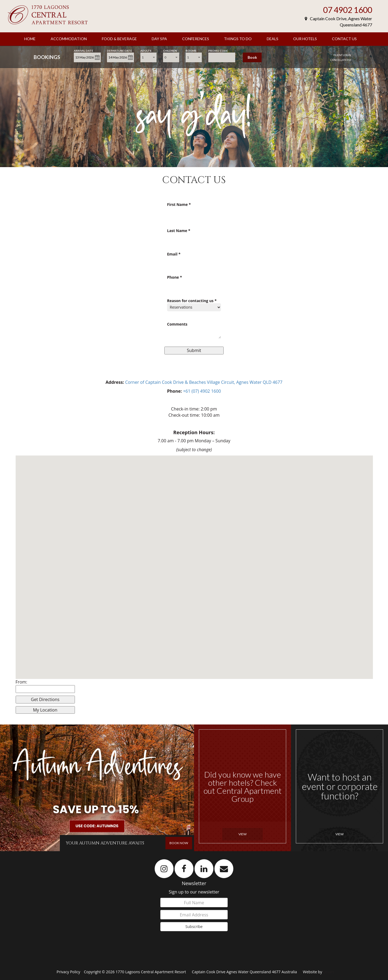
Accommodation (69, 39)
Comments (177, 324)
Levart (329, 972)
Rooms (191, 50)
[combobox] (148, 57)
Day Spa (159, 39)
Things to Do (238, 39)
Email (174, 254)
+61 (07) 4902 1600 (202, 391)
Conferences (196, 39)
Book (252, 57)
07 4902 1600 (348, 10)
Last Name (179, 231)
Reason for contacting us (192, 301)
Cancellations (341, 60)
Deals (273, 39)
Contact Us (344, 39)
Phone (174, 277)
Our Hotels (305, 39)
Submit (194, 350)
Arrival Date (84, 50)
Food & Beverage (119, 39)
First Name (179, 205)
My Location (45, 710)
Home (30, 39)
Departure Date (119, 50)
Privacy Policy (69, 972)
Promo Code (218, 50)
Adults (146, 50)
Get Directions (45, 699)
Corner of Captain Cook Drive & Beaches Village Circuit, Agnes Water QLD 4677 (204, 382)
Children (170, 50)
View (242, 834)
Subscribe (194, 926)
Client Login (342, 55)
